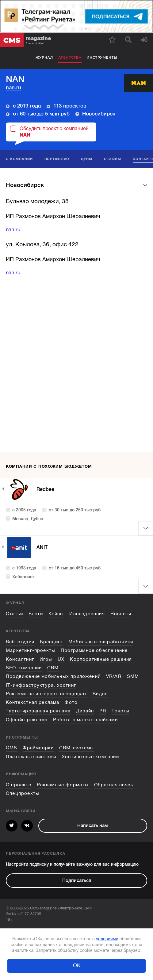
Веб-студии (20, 642)
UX (61, 659)
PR (103, 711)
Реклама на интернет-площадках (46, 694)
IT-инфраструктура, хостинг (41, 685)
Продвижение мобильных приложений (53, 676)
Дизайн (85, 711)
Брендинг (52, 642)
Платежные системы (31, 757)
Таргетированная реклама (38, 711)
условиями (107, 939)
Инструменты (102, 58)
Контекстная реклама (33, 702)
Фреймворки (38, 748)
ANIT (43, 547)
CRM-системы (76, 748)
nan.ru (13, 88)
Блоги (36, 614)
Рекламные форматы (63, 785)
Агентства (70, 58)
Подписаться (77, 880)
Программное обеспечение (94, 650)
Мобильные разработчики (101, 642)
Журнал (44, 58)
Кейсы (56, 614)
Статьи (14, 614)
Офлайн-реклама (27, 720)
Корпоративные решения (101, 659)
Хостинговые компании (90, 757)
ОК (77, 965)
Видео (100, 694)
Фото (71, 702)
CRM (53, 668)
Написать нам (93, 825)
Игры (46, 659)
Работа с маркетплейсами (85, 720)
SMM (133, 676)
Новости (121, 614)
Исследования (87, 614)
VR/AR (114, 676)
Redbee (47, 489)
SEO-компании (24, 668)
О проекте (19, 785)
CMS (12, 748)
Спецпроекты (23, 793)
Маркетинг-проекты (31, 650)
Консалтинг (20, 659)
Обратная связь (114, 785)
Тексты (120, 711)
